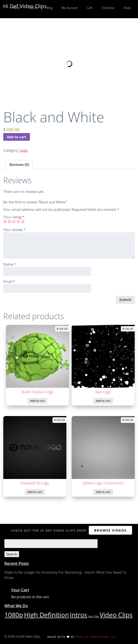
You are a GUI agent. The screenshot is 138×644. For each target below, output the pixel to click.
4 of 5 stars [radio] (18, 221)
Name (10, 264)
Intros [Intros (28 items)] (79, 615)
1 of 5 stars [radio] (5, 221)
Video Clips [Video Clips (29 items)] (116, 615)
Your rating (14, 217)
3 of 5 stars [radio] (14, 221)
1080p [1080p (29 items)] (14, 615)
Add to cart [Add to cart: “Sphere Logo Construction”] (103, 492)
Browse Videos (110, 530)
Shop (127, 8)
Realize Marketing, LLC (96, 637)
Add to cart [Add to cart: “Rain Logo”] (103, 401)
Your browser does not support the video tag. (69, 64)
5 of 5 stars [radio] (23, 221)
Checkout (108, 8)
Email (9, 281)
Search (12, 554)
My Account (70, 8)
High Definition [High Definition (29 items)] (46, 615)
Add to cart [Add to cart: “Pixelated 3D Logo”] (35, 492)
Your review (14, 230)
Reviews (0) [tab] (19, 165)
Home (16, 8)
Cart (90, 8)
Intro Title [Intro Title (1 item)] (93, 616)
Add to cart (17, 137)
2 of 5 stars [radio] (9, 221)
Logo (24, 150)
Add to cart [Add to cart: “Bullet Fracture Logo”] (37, 401)
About (33, 8)
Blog (50, 8)
